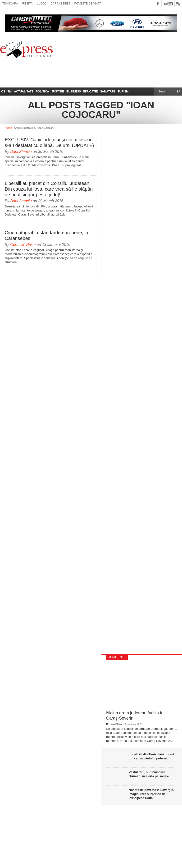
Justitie (58, 92)
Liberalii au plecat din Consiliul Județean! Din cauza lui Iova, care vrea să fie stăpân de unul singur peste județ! (49, 189)
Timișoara (10, 4)
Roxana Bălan (114, 724)
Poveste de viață (88, 4)
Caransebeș (60, 4)
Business (74, 92)
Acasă (8, 128)
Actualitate (24, 92)
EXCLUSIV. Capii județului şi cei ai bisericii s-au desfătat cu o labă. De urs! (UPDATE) (50, 142)
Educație (90, 92)
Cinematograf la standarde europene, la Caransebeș (46, 235)
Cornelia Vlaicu (23, 245)
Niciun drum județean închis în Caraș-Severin (135, 716)
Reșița (27, 4)
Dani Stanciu (21, 152)
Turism (123, 92)
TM (10, 92)
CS (3, 92)
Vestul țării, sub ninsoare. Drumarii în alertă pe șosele (149, 774)
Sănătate (108, 92)
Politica (42, 92)
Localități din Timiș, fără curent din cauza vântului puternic (151, 756)
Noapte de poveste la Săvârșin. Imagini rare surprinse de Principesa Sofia (151, 794)
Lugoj (41, 4)
